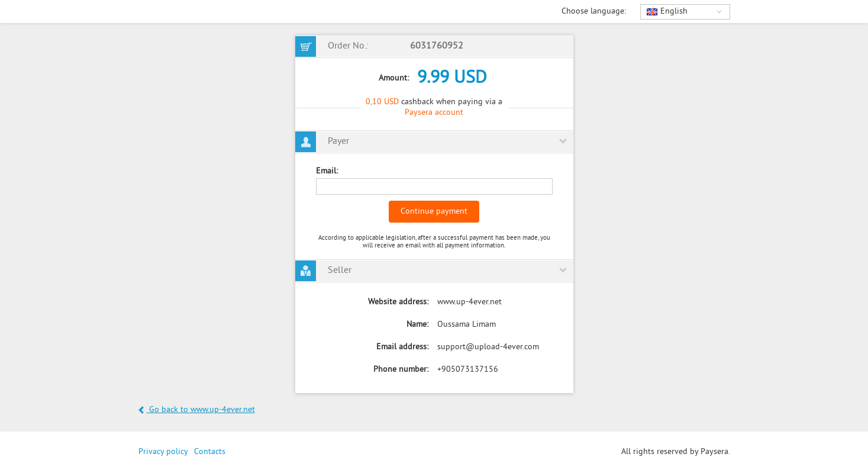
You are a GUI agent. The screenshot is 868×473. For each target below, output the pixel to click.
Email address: (402, 347)
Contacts (210, 452)
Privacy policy (163, 452)
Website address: (398, 302)
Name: (417, 325)
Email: (327, 171)
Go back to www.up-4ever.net (197, 410)
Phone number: (401, 370)
